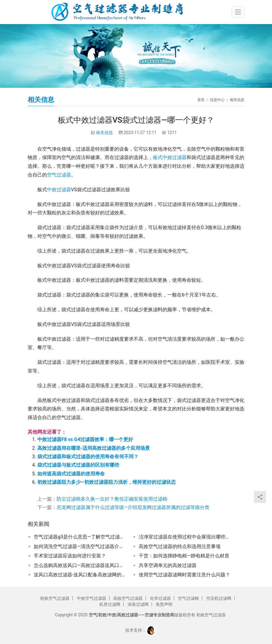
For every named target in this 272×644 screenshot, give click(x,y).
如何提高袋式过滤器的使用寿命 (71, 474)
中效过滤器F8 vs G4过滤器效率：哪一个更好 (85, 439)
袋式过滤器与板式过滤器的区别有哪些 (78, 465)
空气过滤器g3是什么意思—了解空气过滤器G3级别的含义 (80, 537)
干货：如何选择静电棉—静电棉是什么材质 (184, 556)
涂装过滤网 (138, 604)
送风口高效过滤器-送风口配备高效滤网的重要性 (80, 575)
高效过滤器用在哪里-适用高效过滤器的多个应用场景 (94, 448)
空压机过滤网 (219, 598)
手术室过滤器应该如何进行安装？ (70, 556)
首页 (201, 100)
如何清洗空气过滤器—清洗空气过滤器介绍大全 (80, 546)
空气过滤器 (59, 175)
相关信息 (104, 133)
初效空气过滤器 (55, 598)
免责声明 (164, 604)
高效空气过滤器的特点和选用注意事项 (180, 546)
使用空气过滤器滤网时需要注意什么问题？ (184, 575)
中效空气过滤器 (91, 598)
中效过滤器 (59, 190)
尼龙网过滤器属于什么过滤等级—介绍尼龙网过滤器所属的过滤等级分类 (133, 507)
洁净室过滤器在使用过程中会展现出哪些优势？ (185, 537)
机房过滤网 (110, 604)
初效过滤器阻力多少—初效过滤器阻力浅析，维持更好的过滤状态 (107, 482)
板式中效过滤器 (170, 157)
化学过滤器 (160, 598)
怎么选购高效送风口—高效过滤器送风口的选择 (80, 565)
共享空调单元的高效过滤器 (168, 565)
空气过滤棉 (188, 598)
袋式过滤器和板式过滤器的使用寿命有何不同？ (88, 457)
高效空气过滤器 (128, 598)
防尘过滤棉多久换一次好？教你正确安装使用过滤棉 (112, 499)
